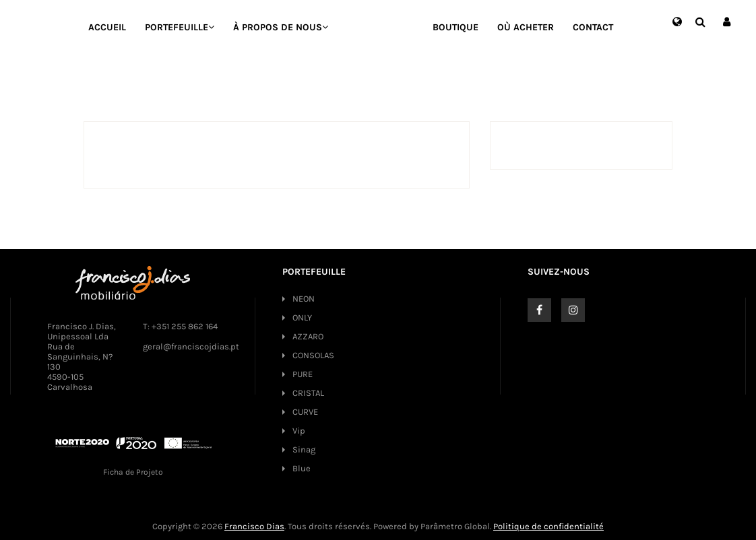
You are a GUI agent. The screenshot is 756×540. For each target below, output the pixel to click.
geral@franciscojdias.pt (191, 346)
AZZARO (308, 336)
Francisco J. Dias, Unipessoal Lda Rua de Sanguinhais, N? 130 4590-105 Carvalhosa (82, 357)
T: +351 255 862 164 (180, 326)
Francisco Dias (254, 526)
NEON (304, 299)
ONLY (302, 317)
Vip (299, 431)
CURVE (305, 412)
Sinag (304, 449)
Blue (302, 468)
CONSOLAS (313, 355)
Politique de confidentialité (548, 526)
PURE (303, 374)
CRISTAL (308, 393)
